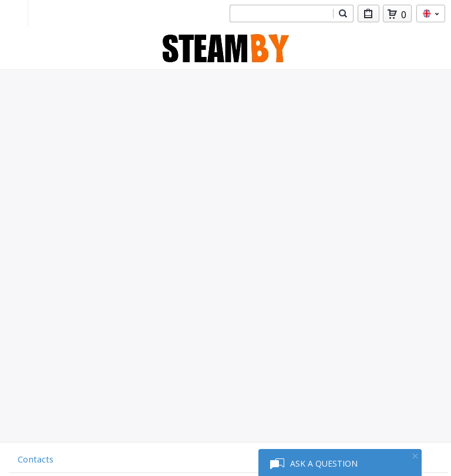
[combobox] (281, 13)
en (431, 13)
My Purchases (368, 16)
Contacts (36, 459)
